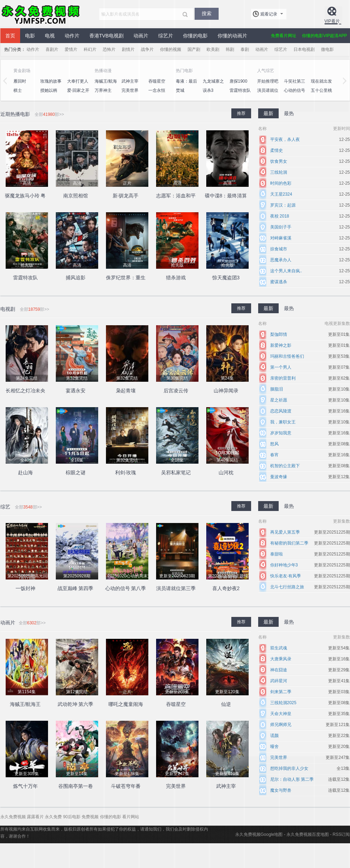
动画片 (141, 36)
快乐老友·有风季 (286, 576)
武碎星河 (279, 681)
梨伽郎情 (279, 334)
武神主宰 (130, 81)
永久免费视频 (41, 14)
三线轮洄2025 (283, 703)
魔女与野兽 (281, 790)
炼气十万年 (25, 786)
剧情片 (128, 49)
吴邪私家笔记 (176, 472)
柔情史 (277, 150)
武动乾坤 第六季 (76, 704)
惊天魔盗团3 (226, 278)
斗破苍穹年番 (126, 786)
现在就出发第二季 (321, 85)
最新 (268, 113)
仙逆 (226, 704)
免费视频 (90, 817)
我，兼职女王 (283, 422)
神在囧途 (279, 670)
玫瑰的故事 (51, 81)
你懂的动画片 (232, 36)
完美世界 (130, 90)
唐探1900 (239, 81)
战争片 (147, 49)
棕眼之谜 (76, 472)
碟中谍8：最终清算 (226, 196)
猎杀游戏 (176, 278)
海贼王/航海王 (106, 85)
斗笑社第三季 (295, 85)
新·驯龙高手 (126, 196)
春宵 (274, 455)
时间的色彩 (281, 183)
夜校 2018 (280, 216)
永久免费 (53, 817)
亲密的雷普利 (283, 378)
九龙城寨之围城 (213, 85)
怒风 (274, 444)
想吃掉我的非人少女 (289, 768)
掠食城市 (279, 249)
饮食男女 (279, 161)
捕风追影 (76, 278)
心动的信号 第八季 (295, 94)
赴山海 (25, 472)
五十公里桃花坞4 (321, 94)
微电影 (327, 49)
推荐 (241, 113)
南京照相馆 (76, 196)
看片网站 (131, 817)
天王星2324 (281, 194)
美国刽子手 (281, 227)
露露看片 (35, 817)
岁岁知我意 (281, 433)
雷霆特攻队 (240, 90)
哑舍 (274, 747)
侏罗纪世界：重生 (126, 278)
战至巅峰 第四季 (76, 588)
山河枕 (226, 472)
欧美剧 (213, 49)
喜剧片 (52, 49)
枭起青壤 (126, 391)
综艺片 (166, 36)
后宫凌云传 (176, 391)
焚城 (180, 90)
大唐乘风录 (281, 659)
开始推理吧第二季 (268, 85)
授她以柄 (49, 90)
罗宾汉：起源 (283, 205)
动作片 (72, 36)
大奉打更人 (78, 81)
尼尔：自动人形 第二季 (292, 779)
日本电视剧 (304, 49)
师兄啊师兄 (281, 725)
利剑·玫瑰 (126, 472)
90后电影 (72, 817)
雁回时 (20, 81)
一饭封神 (25, 588)
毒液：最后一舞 (186, 85)
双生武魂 (279, 648)
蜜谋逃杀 (279, 282)
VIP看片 (332, 21)
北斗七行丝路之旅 (287, 587)
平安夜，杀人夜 (285, 139)
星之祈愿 (279, 400)
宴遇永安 (76, 391)
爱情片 (71, 49)
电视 (50, 36)
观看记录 (269, 14)
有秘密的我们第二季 (289, 543)
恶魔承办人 (281, 260)
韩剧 (230, 49)
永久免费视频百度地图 (308, 834)
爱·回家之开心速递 (78, 94)
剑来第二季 (281, 692)
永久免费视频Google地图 (259, 834)
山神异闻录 (226, 391)
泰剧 (245, 49)
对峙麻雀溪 (281, 238)
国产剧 (194, 49)
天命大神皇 (281, 714)
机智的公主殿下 (285, 466)
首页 (10, 36)
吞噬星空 (157, 81)
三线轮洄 (279, 172)
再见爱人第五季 (285, 532)
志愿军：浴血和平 (176, 196)
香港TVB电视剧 (106, 36)
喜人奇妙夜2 (226, 588)
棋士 (18, 90)
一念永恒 (157, 90)
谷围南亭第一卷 (76, 786)
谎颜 (274, 736)
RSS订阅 (341, 834)
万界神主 (103, 90)
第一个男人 (281, 367)
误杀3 (208, 90)
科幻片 (90, 49)
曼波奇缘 (279, 477)
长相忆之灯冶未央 (25, 391)
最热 (289, 113)
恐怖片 (109, 49)
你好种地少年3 (284, 565)
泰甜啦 (277, 554)
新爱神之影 (281, 345)
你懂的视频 (171, 49)
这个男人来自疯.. (286, 271)
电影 (30, 36)
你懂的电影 (195, 36)
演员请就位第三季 (268, 94)
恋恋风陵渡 (281, 411)
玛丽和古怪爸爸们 (287, 356)
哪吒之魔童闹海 (126, 704)
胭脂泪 (277, 389)
